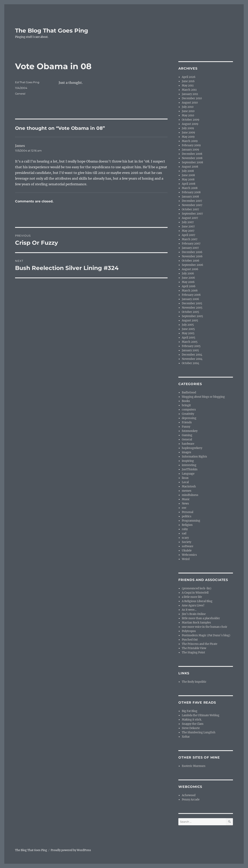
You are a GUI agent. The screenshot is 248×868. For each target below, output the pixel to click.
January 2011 (190, 94)
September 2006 (193, 265)
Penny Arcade (191, 800)
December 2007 (192, 201)
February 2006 (191, 295)
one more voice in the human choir (205, 627)
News (185, 504)
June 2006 (188, 278)
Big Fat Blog (190, 711)
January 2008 (190, 197)
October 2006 (191, 261)
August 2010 (190, 103)
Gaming (187, 435)
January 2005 (190, 350)
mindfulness (190, 495)
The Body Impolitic (194, 682)
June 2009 (188, 133)
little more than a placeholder (201, 618)
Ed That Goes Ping (27, 82)
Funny (186, 427)
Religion (187, 525)
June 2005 (188, 329)
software (188, 546)
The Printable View (194, 648)
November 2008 (192, 158)
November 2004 (192, 359)
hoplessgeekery (192, 448)
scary (185, 538)
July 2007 (188, 222)
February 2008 (191, 192)
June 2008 (188, 175)
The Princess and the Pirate (200, 644)
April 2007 (189, 235)
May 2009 (188, 137)
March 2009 (190, 141)
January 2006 (190, 299)
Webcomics (189, 555)
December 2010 (192, 98)
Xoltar (186, 737)
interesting (189, 465)
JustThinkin (190, 469)
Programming (191, 521)
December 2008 (192, 154)
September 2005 (192, 316)
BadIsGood (189, 393)
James (20, 146)
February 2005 (191, 346)
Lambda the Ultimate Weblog (201, 715)
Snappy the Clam (193, 724)
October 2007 (190, 209)
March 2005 (190, 342)
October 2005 (190, 312)
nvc (184, 508)
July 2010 (188, 107)
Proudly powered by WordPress (71, 850)
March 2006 (190, 291)
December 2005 (192, 303)
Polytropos (189, 631)
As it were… (189, 610)
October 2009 (191, 120)
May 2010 (188, 115)
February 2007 (191, 244)
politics (187, 516)
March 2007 (190, 239)
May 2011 (188, 86)
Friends (187, 422)
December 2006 (192, 252)
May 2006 (188, 282)
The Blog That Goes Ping (52, 31)
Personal (188, 512)
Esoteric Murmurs (194, 766)
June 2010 (188, 111)
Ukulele (187, 551)
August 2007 (190, 218)
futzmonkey (190, 431)
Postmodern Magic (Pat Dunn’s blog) (206, 635)
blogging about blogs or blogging (203, 397)
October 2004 (190, 363)
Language (188, 474)
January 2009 (190, 150)
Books (186, 401)
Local (185, 482)
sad (184, 533)
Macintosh (189, 486)
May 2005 (188, 333)
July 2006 (188, 274)
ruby (185, 529)
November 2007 (192, 205)
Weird (186, 559)
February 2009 (191, 145)
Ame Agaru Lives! (193, 605)
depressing (189, 418)
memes (187, 491)
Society (187, 542)
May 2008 (188, 180)
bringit (186, 405)
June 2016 (188, 81)
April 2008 (189, 184)
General (20, 94)
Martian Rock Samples (196, 623)
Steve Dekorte (191, 728)
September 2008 (192, 162)
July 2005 (188, 325)
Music (186, 499)
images (187, 452)
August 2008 (190, 167)
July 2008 (188, 171)
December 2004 (192, 355)
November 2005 (192, 308)
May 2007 (188, 231)
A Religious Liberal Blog (197, 601)
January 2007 (190, 248)
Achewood (189, 795)
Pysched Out (190, 640)
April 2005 (189, 338)
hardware (188, 444)
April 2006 (189, 286)
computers (189, 410)
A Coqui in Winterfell (195, 593)
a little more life (192, 597)
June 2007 (188, 227)
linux (185, 478)
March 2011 (189, 90)
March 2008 (190, 188)
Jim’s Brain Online (194, 614)
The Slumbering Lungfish (199, 732)
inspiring (188, 461)
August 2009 (190, 124)
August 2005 (190, 320)
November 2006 (192, 256)
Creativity (188, 414)
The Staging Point (193, 652)
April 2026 (189, 77)
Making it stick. (192, 720)
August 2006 (190, 269)
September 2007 (192, 214)
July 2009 (188, 128)
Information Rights (194, 457)
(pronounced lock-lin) (197, 588)
